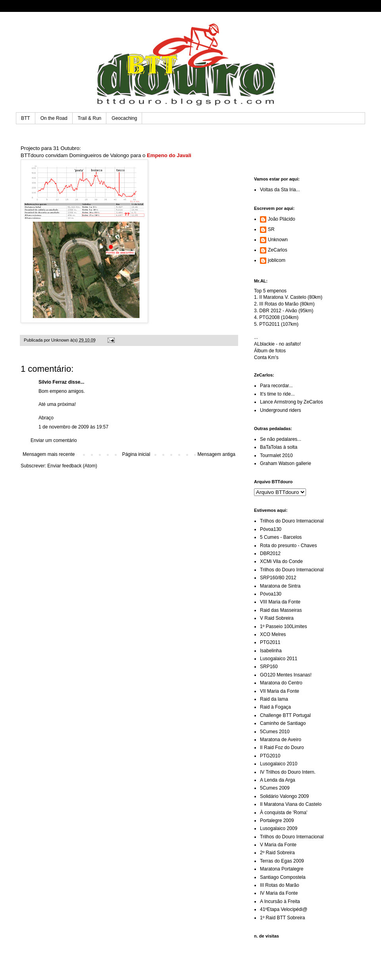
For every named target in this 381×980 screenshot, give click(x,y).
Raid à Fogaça (275, 707)
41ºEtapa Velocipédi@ (284, 909)
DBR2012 (270, 553)
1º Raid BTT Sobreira (283, 918)
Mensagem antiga (216, 454)
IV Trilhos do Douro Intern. (288, 772)
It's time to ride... (277, 394)
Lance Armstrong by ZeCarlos (292, 402)
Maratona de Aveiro (281, 740)
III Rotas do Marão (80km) (287, 304)
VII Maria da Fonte (280, 691)
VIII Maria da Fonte (280, 602)
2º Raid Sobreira (277, 853)
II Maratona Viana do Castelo (291, 804)
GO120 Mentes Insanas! (286, 675)
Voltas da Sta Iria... (280, 190)
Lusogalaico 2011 (279, 659)
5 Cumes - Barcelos (281, 537)
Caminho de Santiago (283, 723)
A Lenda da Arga (278, 780)
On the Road (54, 118)
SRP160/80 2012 (278, 578)
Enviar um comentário (54, 440)
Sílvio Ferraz (53, 382)
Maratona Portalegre (282, 869)
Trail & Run (90, 118)
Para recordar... (276, 386)
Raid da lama (274, 699)
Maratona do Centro (281, 683)
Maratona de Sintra (280, 586)
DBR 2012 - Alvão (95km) (286, 311)
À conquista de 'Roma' (284, 813)
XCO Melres (273, 634)
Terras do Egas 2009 (282, 861)
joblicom (277, 260)
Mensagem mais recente (49, 454)
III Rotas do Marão (280, 885)
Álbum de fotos (270, 351)
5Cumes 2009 (275, 788)
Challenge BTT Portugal (285, 715)
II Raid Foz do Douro (282, 747)
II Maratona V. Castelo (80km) (291, 297)
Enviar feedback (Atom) (72, 466)
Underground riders (280, 410)
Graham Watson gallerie (286, 463)
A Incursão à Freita (280, 901)
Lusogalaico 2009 (279, 828)
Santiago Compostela (283, 877)
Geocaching (124, 118)
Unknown (278, 240)
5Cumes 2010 (275, 732)
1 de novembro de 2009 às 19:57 (73, 427)
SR (271, 229)
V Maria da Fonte (278, 845)
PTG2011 (270, 642)
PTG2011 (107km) (279, 324)
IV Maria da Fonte (279, 893)
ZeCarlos (278, 250)
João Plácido (282, 219)
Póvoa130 (271, 529)
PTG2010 (270, 756)
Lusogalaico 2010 (279, 764)
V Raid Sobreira (277, 618)
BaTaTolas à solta (279, 447)
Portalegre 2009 (277, 821)
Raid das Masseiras (281, 610)
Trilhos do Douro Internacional (292, 521)
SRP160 (269, 667)
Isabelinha (271, 651)
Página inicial (136, 454)
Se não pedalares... (281, 439)
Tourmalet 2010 (276, 455)
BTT (26, 118)
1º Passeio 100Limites (283, 626)
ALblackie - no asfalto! (277, 344)
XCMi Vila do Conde (281, 561)
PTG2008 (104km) (279, 317)
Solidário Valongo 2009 (284, 796)
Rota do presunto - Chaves (288, 546)
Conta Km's (266, 357)
